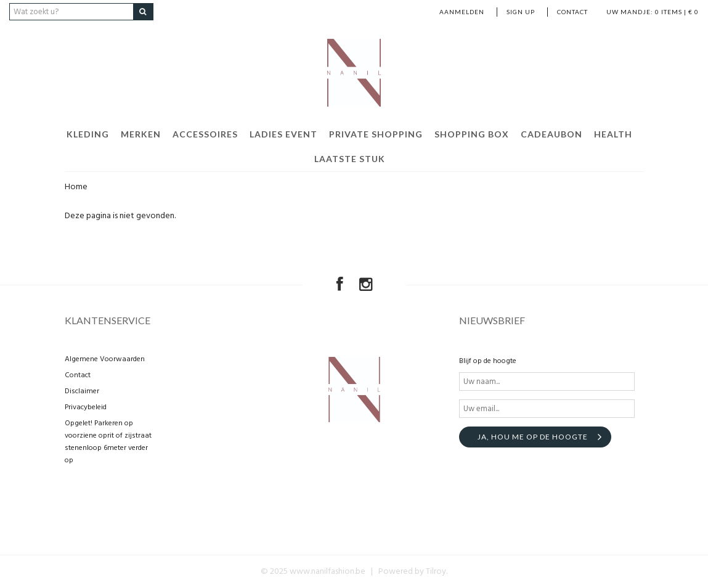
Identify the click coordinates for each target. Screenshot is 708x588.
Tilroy (436, 572)
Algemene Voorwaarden (105, 359)
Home (76, 187)
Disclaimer (82, 391)
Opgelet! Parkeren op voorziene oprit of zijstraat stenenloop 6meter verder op (108, 442)
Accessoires (205, 134)
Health (613, 134)
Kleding (88, 134)
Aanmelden (462, 12)
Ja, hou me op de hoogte (533, 437)
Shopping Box (472, 134)
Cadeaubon (551, 134)
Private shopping (376, 134)
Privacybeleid (86, 407)
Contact (572, 12)
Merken (141, 134)
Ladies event (283, 134)
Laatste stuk (350, 159)
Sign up (521, 12)
